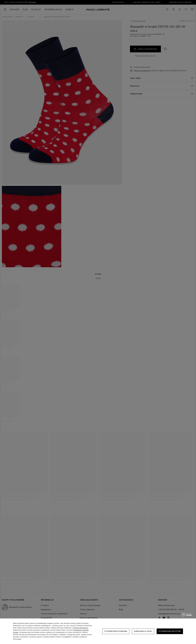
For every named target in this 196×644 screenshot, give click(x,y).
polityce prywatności (81, 628)
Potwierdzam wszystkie (170, 631)
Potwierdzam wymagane (116, 631)
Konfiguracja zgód (143, 631)
